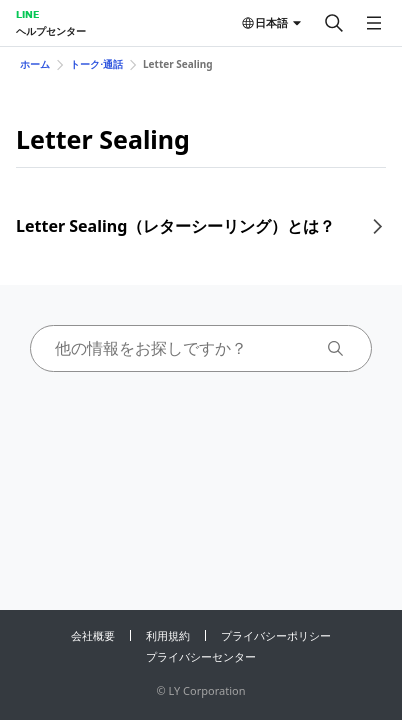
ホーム (35, 64)
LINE (27, 14)
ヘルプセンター (51, 31)
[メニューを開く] (374, 23)
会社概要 (93, 635)
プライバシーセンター (201, 656)
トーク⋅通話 (96, 64)
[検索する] (334, 23)
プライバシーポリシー (276, 635)
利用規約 (168, 635)
